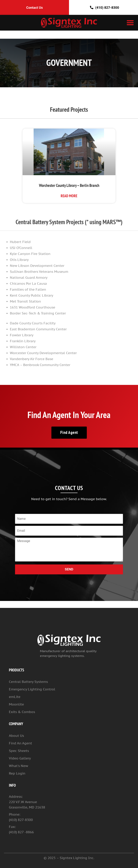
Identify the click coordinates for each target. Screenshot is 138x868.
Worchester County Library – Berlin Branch (69, 186)
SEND (69, 569)
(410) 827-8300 (103, 8)
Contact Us (35, 8)
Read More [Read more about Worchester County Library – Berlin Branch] (69, 196)
